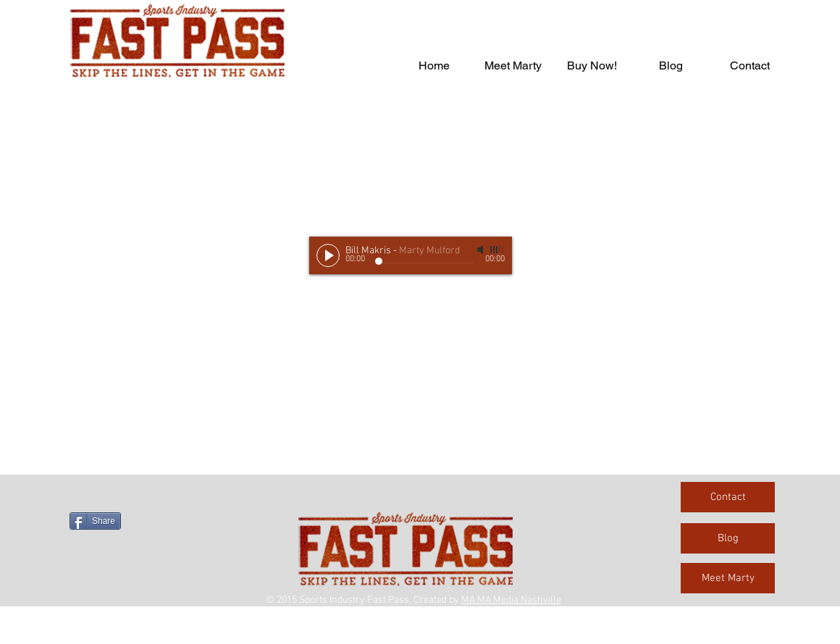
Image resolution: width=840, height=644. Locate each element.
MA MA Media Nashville (511, 600)
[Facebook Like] (160, 496)
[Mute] (482, 250)
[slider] (497, 250)
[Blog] (728, 538)
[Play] (328, 255)
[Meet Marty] (728, 578)
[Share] (95, 521)
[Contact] (728, 497)
